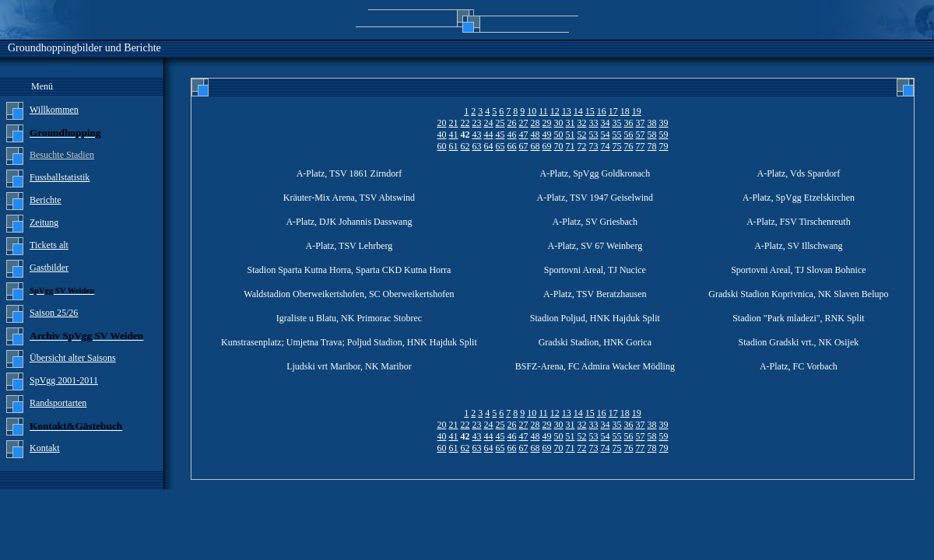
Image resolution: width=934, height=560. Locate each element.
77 (641, 146)
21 (454, 123)
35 (617, 123)
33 (594, 123)
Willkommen (54, 110)
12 (555, 111)
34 (606, 123)
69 (547, 146)
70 (559, 146)
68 (535, 146)
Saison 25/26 (54, 313)
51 (571, 135)
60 (442, 146)
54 (606, 135)
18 (625, 111)
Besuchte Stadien (62, 155)
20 (442, 123)
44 (489, 135)
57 (641, 135)
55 (617, 135)
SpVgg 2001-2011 (64, 380)
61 (454, 146)
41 (454, 135)
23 (477, 123)
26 (512, 123)
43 (477, 135)
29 (547, 123)
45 (500, 135)
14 (578, 111)
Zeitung (44, 222)
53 (594, 135)
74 (606, 146)
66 (512, 146)
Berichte (46, 200)
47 (524, 135)
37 (641, 123)
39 (664, 123)
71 (571, 146)
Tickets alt (49, 245)
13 (567, 111)
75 (617, 146)
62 (465, 146)
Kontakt (45, 448)
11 (543, 111)
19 (637, 111)
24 (489, 123)
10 (532, 111)
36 (629, 123)
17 (613, 111)
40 (442, 135)
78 (652, 146)
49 (547, 135)
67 (524, 146)
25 (500, 123)
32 (582, 123)
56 (629, 135)
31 (571, 123)
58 (652, 135)
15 (590, 111)
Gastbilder (49, 268)
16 (602, 111)
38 (652, 123)
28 (535, 123)
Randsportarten (58, 403)
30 (559, 123)
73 (594, 146)
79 (664, 146)
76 (629, 146)
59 (664, 135)
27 (524, 123)
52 (582, 135)
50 (559, 135)
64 (489, 146)
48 (535, 135)
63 (477, 146)
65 (500, 146)
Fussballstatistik (60, 177)
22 (465, 123)
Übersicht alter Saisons (73, 358)
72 (582, 146)
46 (512, 135)
